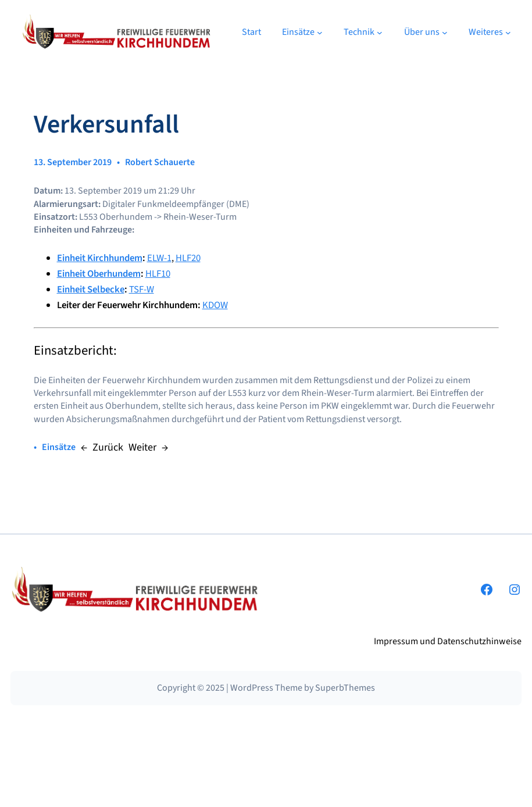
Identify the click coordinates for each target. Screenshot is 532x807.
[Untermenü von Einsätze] (320, 32)
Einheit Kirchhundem (100, 258)
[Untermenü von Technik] (380, 32)
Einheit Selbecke (91, 290)
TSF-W (142, 290)
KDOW (215, 305)
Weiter (142, 447)
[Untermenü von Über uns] (445, 32)
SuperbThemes (345, 688)
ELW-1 (159, 258)
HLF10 (158, 274)
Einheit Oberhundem (99, 274)
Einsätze (59, 447)
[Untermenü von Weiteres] (508, 32)
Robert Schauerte (160, 162)
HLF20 (188, 258)
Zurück (108, 447)
